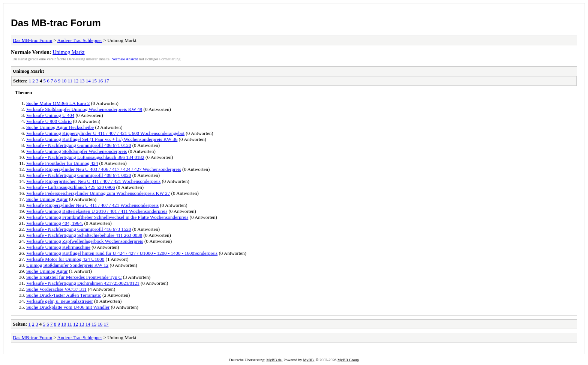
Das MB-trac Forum (56, 23)
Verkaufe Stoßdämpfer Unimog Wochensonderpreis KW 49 (84, 109)
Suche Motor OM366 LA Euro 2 (58, 103)
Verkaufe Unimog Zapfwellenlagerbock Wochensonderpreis (85, 241)
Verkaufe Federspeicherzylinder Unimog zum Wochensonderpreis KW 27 (98, 193)
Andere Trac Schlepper (80, 40)
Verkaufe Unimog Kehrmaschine (58, 247)
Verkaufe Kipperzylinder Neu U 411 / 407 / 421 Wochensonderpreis (92, 205)
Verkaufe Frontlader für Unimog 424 (62, 163)
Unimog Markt (68, 52)
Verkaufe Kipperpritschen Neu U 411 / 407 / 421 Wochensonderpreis (93, 181)
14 (88, 81)
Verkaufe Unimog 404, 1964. (55, 223)
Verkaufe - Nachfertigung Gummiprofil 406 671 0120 (79, 145)
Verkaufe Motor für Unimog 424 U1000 (65, 259)
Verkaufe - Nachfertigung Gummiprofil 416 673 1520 (79, 229)
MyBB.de (274, 360)
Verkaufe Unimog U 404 (50, 115)
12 (76, 81)
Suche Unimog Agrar (47, 199)
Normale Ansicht (125, 59)
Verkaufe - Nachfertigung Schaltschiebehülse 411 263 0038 (84, 235)
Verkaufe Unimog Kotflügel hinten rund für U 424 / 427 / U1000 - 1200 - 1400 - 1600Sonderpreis (122, 253)
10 (64, 81)
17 (107, 81)
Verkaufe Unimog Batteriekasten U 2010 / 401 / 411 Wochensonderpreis (97, 211)
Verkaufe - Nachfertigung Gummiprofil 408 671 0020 (79, 175)
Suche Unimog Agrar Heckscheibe (60, 127)
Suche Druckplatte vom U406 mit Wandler (68, 307)
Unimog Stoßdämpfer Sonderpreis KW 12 (67, 265)
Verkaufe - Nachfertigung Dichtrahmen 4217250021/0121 (83, 283)
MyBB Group (348, 360)
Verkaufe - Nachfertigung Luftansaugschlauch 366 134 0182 (85, 157)
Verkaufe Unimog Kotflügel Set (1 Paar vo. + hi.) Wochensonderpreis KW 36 (102, 139)
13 (82, 81)
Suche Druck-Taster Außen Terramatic (64, 295)
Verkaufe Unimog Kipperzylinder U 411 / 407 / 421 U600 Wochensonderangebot (105, 133)
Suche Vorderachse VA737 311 (56, 289)
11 (70, 81)
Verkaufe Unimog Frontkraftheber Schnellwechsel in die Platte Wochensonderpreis (107, 217)
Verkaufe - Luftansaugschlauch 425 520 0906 (70, 187)
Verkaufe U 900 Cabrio (49, 121)
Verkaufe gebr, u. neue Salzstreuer (60, 301)
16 (100, 81)
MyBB (308, 360)
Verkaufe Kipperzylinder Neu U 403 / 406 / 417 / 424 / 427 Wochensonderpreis (104, 169)
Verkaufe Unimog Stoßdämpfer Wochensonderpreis (76, 151)
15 (94, 81)
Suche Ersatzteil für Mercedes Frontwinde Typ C (74, 277)
